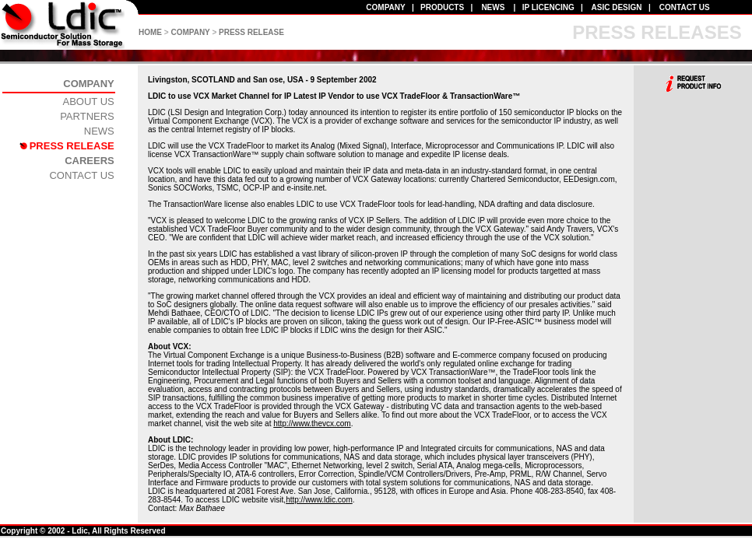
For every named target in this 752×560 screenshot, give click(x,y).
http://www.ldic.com (319, 500)
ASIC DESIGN (617, 7)
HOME (150, 32)
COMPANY (385, 7)
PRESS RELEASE (251, 32)
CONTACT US (685, 7)
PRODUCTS (442, 7)
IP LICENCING (548, 7)
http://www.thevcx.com (312, 423)
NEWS (493, 7)
